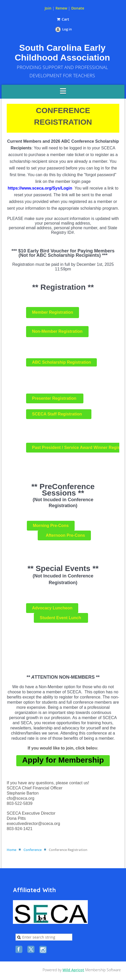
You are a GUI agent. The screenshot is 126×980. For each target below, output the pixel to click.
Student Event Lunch (61, 618)
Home (11, 850)
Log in (67, 29)
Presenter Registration (55, 398)
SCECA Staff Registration (59, 414)
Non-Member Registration (57, 331)
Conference (33, 850)
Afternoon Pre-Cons (64, 535)
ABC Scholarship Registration (61, 362)
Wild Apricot (73, 970)
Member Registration (53, 312)
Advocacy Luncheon (52, 608)
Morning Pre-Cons (51, 526)
